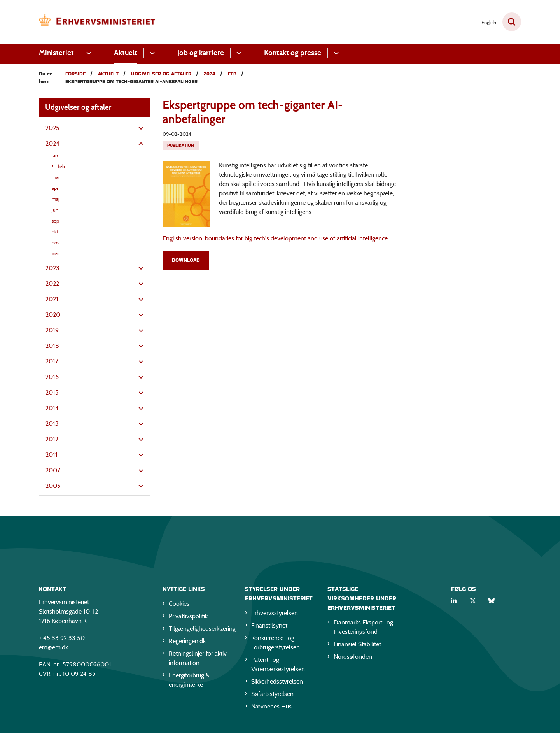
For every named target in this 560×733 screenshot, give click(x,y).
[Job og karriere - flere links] (238, 53)
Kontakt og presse (293, 53)
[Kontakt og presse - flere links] (335, 53)
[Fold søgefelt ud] (512, 22)
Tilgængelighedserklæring (201, 630)
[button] (139, 128)
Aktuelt (126, 53)
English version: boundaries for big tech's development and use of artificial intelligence (275, 238)
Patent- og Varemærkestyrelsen (278, 666)
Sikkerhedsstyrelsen (277, 683)
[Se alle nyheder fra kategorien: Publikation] (181, 145)
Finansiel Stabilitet (357, 646)
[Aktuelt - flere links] (151, 53)
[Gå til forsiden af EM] (97, 22)
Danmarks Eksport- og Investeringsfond (363, 629)
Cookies (179, 605)
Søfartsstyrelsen (272, 695)
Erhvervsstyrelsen (275, 615)
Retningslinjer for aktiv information (198, 660)
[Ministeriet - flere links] (88, 53)
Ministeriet (56, 53)
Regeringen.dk (187, 643)
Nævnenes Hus (271, 708)
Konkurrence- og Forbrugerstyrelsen (276, 644)
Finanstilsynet (269, 627)
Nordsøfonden (353, 658)
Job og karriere (201, 53)
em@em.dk (53, 649)
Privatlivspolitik (188, 618)
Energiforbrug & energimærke (189, 681)
